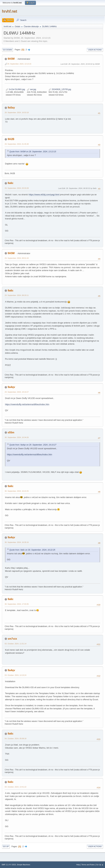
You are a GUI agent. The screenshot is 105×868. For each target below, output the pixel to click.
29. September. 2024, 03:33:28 (17, 188)
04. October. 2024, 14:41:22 (16, 787)
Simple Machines (23, 865)
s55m (11, 432)
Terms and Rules (88, 865)
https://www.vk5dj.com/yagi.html (44, 195)
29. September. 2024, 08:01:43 (17, 258)
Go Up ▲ (100, 865)
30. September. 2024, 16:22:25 (17, 491)
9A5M (11, 59)
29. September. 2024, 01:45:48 (17, 144)
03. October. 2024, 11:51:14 (16, 644)
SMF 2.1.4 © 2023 (9, 865)
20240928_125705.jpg (60, 89)
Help (78, 865)
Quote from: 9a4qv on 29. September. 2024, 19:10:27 (33, 445)
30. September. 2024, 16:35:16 (17, 542)
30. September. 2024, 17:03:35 (17, 604)
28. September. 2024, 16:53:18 (17, 113)
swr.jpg (31, 89)
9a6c (11, 183)
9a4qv (11, 387)
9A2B (11, 139)
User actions (95, 50)
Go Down (7, 50)
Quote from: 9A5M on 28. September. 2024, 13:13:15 (33, 152)
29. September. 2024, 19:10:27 (17, 392)
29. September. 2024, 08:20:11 (17, 295)
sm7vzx (12, 639)
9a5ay (11, 108)
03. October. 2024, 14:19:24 (16, 675)
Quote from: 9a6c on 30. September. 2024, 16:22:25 (32, 550)
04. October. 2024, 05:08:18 (16, 739)
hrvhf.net (9, 11)
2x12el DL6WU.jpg (15, 89)
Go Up (6, 847)
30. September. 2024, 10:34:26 (17, 437)
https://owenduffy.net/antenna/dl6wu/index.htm (27, 404)
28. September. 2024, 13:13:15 (19, 64)
